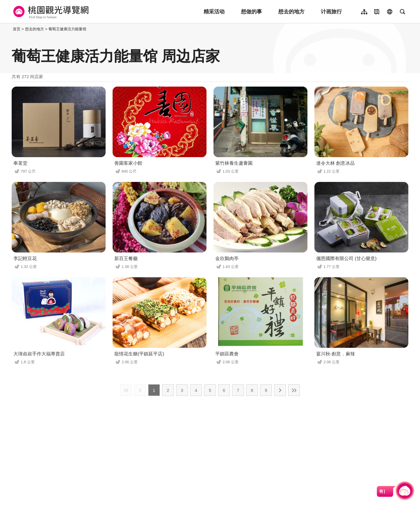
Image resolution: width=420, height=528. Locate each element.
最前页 (126, 390)
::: (10, 29)
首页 (17, 29)
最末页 (294, 390)
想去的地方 (291, 12)
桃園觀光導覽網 (50, 12)
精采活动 (214, 12)
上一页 (140, 390)
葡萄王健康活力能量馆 (67, 29)
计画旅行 (331, 12)
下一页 (280, 390)
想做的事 (251, 12)
